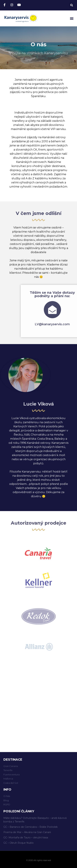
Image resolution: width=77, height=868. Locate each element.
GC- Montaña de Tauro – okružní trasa (26, 838)
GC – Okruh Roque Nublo (19, 843)
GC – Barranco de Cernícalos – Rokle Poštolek (31, 827)
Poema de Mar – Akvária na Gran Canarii (27, 832)
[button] (72, 18)
